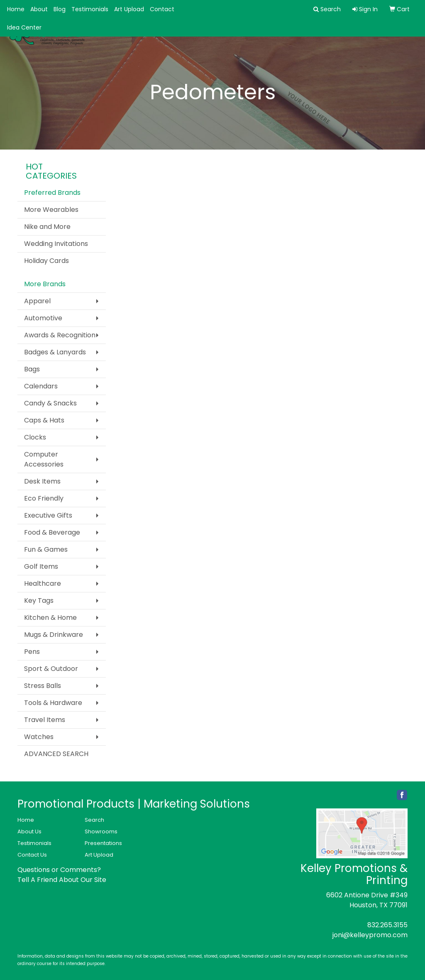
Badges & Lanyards (55, 352)
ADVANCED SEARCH (56, 754)
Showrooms (101, 831)
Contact (162, 9)
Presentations (103, 843)
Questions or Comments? (59, 870)
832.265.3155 (387, 925)
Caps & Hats (44, 420)
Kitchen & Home (50, 618)
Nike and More (47, 227)
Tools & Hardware (53, 703)
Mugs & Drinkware (54, 635)
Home (16, 9)
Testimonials (90, 9)
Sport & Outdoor (51, 669)
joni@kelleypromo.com (370, 935)
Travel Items (45, 720)
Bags (32, 369)
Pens (32, 652)
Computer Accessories (44, 459)
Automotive (43, 318)
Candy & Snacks (50, 403)
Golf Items (41, 566)
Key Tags (39, 601)
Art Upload (129, 9)
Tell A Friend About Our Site (62, 880)
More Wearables (51, 210)
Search (94, 820)
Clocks (35, 437)
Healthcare (43, 583)
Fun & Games (46, 549)
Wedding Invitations (56, 244)
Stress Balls (43, 686)
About (39, 9)
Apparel (37, 301)
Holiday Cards (46, 261)
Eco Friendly (44, 498)
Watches (39, 737)
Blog (60, 9)
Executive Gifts (48, 515)
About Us (29, 831)
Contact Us (32, 855)
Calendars (41, 386)
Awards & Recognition (60, 335)
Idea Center (24, 27)
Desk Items (42, 481)
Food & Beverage (52, 532)
